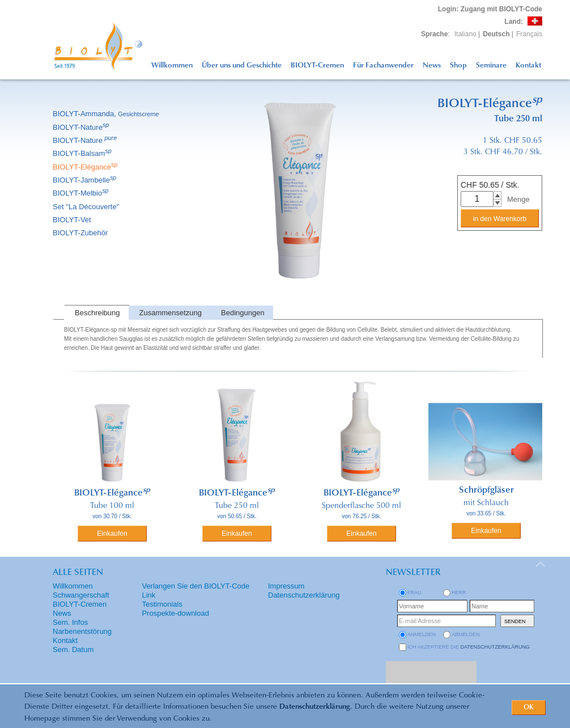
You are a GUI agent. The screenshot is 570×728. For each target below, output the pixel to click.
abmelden (466, 634)
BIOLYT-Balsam (83, 153)
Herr (459, 592)
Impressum (286, 586)
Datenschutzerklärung (315, 707)
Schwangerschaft (81, 595)
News (432, 65)
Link (148, 595)
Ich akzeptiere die (469, 647)
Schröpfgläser (486, 490)
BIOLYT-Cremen (317, 65)
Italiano (465, 34)
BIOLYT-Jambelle (85, 180)
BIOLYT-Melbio (82, 193)
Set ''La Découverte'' (87, 207)
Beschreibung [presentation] (97, 313)
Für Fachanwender (383, 65)
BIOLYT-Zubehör (81, 233)
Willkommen (172, 65)
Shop (458, 65)
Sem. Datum (73, 649)
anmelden (422, 634)
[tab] (96, 313)
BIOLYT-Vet (73, 220)
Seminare (491, 65)
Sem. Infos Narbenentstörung (82, 627)
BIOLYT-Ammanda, (107, 114)
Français (529, 34)
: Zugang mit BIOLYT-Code (490, 9)
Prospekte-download (175, 613)
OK (529, 708)
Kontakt (528, 65)
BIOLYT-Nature (82, 127)
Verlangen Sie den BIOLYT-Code (195, 586)
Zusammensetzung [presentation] (171, 313)
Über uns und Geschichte (242, 65)
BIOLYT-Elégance (86, 167)
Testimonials (162, 604)
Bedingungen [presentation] (243, 313)
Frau (414, 592)
